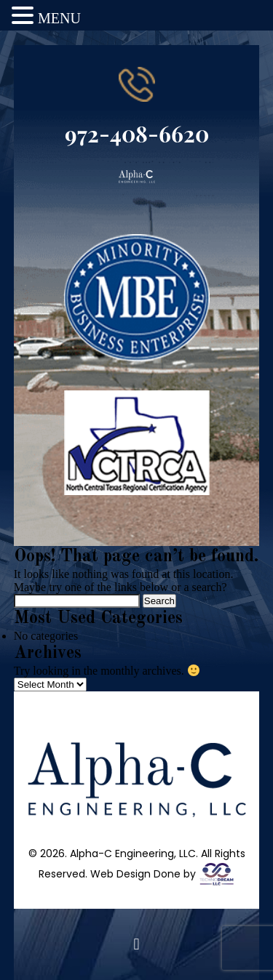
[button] (136, 944)
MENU (59, 18)
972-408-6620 (137, 134)
